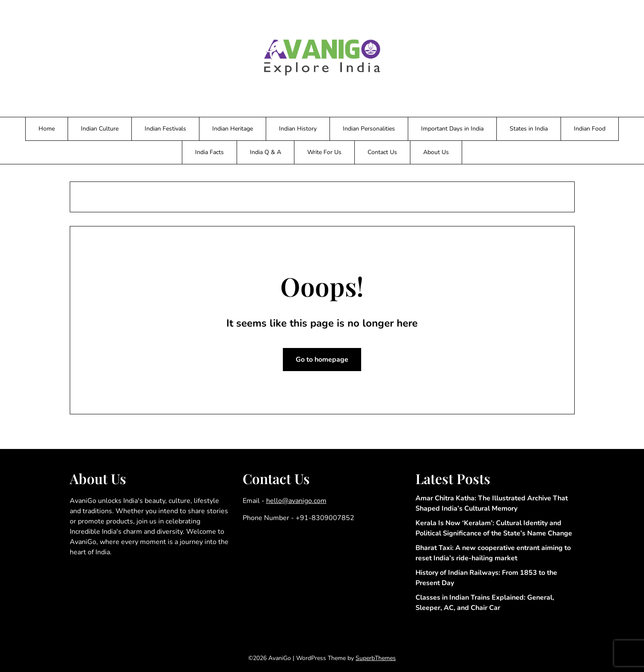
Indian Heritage (233, 129)
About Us (436, 152)
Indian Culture (100, 129)
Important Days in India (452, 129)
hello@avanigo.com (296, 501)
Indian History (298, 129)
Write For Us (324, 152)
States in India (529, 129)
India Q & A (266, 152)
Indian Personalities (369, 129)
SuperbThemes (376, 658)
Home (47, 129)
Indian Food (590, 129)
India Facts (209, 152)
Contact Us (382, 152)
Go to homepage (322, 360)
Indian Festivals (165, 129)
